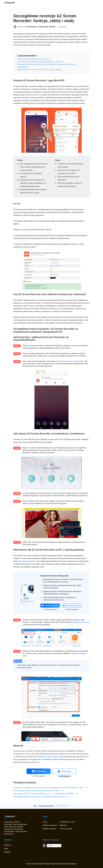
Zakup (6, 849)
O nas (45, 822)
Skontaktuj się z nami (67, 822)
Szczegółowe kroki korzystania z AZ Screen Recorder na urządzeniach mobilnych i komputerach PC (47, 66)
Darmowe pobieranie (50, 605)
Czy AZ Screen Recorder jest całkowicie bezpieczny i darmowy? (40, 62)
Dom (35, 806)
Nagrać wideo (44, 27)
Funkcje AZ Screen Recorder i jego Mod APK (33, 59)
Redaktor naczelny (49, 829)
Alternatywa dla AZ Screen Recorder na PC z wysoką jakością (39, 70)
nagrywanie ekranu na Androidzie (71, 361)
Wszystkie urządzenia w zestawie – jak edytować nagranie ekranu (42, 797)
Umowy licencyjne (66, 829)
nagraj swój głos (80, 653)
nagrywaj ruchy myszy (81, 622)
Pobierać (7, 852)
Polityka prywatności (50, 825)
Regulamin (63, 825)
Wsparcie (7, 845)
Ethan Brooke (32, 27)
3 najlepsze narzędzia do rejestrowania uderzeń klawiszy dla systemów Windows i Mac (50, 788)
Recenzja (52, 27)
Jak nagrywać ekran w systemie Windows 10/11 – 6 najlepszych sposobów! (46, 794)
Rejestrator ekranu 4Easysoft (24, 561)
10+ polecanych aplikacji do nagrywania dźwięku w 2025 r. (39, 791)
